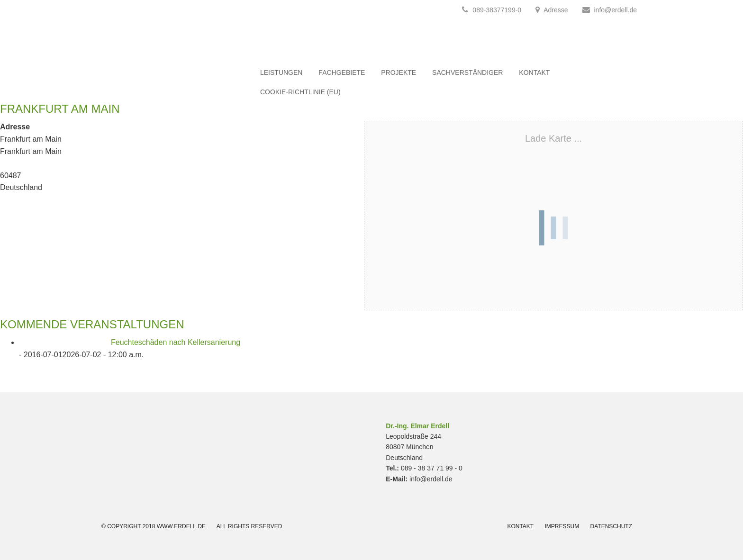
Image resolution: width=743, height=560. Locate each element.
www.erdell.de (181, 526)
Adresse (556, 10)
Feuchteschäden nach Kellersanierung (176, 342)
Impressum (562, 526)
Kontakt (520, 526)
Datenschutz (611, 526)
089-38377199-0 (492, 10)
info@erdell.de (616, 10)
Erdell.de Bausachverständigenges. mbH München (163, 47)
